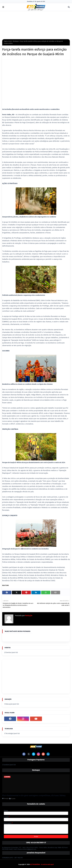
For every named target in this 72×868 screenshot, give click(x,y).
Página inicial (8, 41)
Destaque (16, 41)
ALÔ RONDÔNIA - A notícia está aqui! (42, 864)
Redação (29, 616)
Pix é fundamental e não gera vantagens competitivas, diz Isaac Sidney (34, 795)
